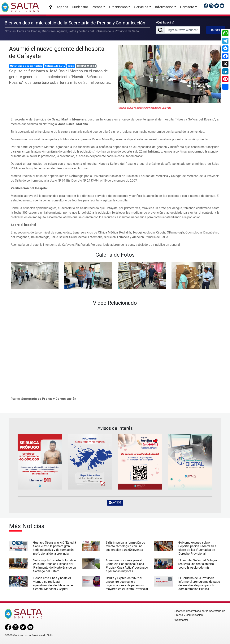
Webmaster (181, 620)
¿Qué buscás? (165, 22)
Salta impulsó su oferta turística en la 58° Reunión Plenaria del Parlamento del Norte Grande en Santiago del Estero (55, 566)
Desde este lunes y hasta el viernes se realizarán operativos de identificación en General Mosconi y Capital (54, 584)
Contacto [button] (187, 7)
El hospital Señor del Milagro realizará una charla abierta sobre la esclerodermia (198, 564)
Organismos (118, 7)
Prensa (97, 7)
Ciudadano (80, 7)
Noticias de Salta (55, 66)
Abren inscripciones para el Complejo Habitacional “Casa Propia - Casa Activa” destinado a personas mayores (127, 566)
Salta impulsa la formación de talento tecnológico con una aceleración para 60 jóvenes (125, 546)
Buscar (216, 30)
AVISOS (115, 503)
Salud (71, 66)
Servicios (141, 7)
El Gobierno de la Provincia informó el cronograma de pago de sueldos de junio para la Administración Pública (199, 584)
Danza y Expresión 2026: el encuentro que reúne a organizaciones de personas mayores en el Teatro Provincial (127, 584)
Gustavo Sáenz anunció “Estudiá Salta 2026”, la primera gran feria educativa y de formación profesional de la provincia (55, 548)
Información (164, 7)
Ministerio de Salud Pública (26, 66)
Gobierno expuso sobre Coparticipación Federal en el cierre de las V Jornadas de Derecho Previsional (198, 548)
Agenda (62, 7)
